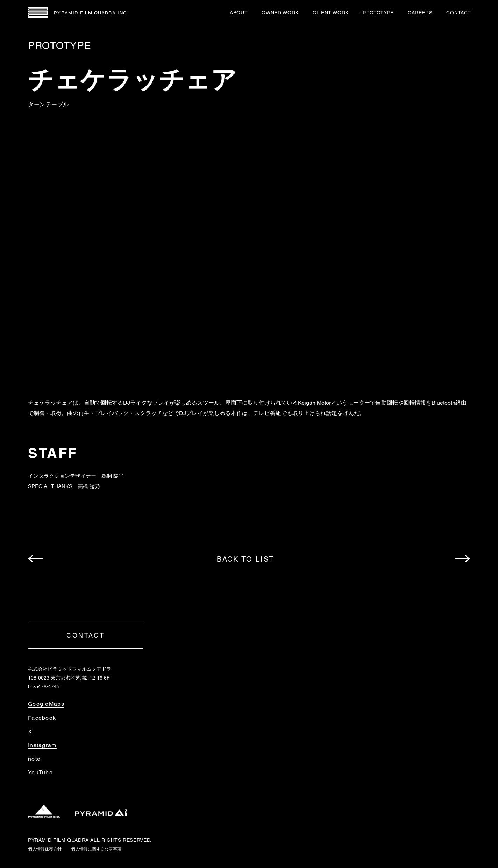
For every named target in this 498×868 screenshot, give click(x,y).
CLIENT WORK (331, 13)
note (34, 759)
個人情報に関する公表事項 (96, 849)
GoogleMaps (46, 704)
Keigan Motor (314, 403)
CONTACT (459, 13)
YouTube (40, 773)
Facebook (42, 718)
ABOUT (239, 13)
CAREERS (420, 13)
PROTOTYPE (378, 13)
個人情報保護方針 (45, 849)
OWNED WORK (280, 13)
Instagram (42, 745)
